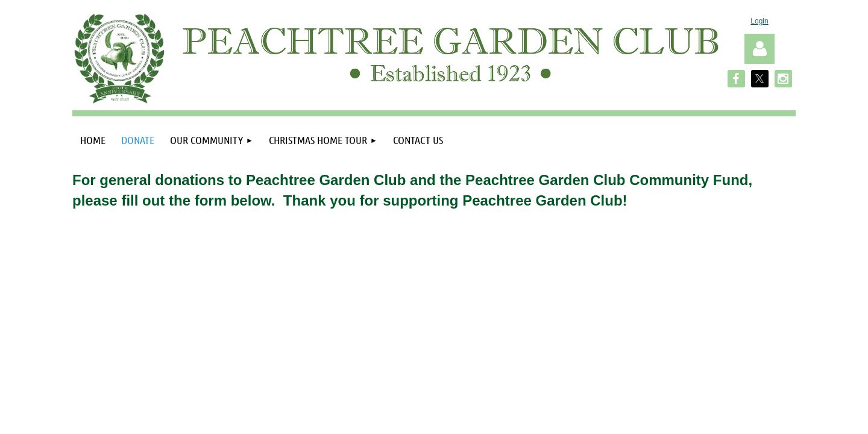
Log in (759, 49)
